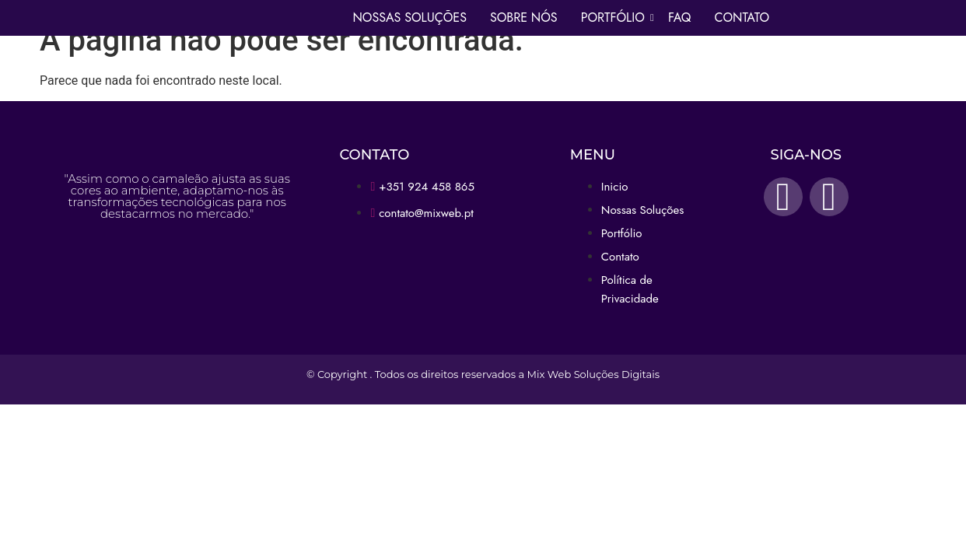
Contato (742, 17)
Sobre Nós (524, 17)
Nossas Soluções (409, 17)
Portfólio (615, 17)
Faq (680, 17)
